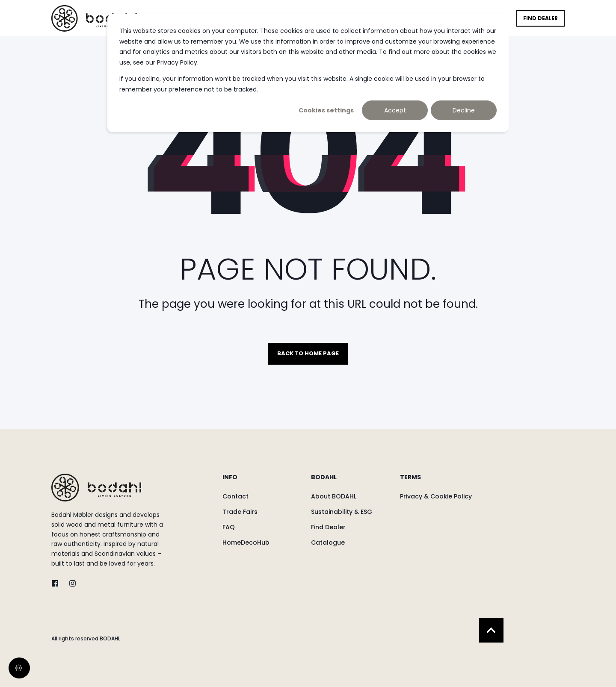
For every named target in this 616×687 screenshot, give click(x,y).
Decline (464, 110)
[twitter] (58, 583)
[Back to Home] (94, 18)
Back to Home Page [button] (308, 353)
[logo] (96, 488)
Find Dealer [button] (540, 18)
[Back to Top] (491, 630)
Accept (395, 110)
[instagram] (70, 583)
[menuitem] (261, 481)
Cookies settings (326, 110)
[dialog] (308, 73)
